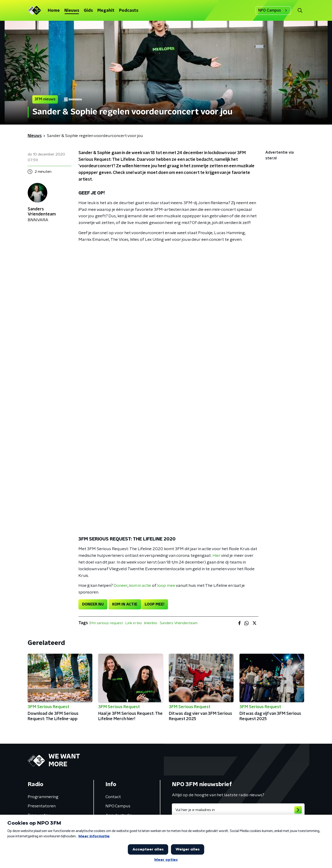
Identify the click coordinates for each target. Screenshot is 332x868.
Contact (113, 797)
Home (54, 11)
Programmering (43, 797)
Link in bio (134, 623)
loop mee (166, 586)
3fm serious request (106, 623)
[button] (300, 10)
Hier (216, 556)
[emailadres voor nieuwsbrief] (238, 810)
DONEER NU (93, 604)
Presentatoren (42, 806)
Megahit (106, 11)
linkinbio (151, 623)
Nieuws (72, 11)
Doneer (121, 586)
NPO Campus (273, 10)
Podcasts (129, 11)
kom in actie (140, 586)
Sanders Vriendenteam (179, 623)
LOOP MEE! (154, 604)
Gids (88, 11)
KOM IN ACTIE (125, 604)
